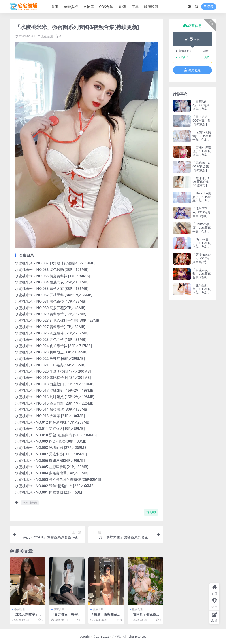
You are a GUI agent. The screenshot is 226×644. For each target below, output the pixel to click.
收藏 (151, 512)
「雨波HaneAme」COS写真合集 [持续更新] (202, 260)
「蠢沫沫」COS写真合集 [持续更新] (201, 182)
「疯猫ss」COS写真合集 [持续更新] (201, 166)
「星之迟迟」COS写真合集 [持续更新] (202, 121)
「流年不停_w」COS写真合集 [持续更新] (201, 214)
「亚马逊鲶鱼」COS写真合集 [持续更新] (202, 291)
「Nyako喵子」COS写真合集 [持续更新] (202, 245)
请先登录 (193, 70)
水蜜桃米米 (30, 503)
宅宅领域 (115, 637)
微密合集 (47, 36)
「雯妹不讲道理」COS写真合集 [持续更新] (202, 153)
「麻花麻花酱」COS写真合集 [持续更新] (202, 275)
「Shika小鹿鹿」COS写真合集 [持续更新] (202, 229)
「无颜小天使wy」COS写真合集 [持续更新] (202, 138)
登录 (209, 7)
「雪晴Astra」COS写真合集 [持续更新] (201, 107)
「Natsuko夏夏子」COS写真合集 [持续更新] (202, 199)
